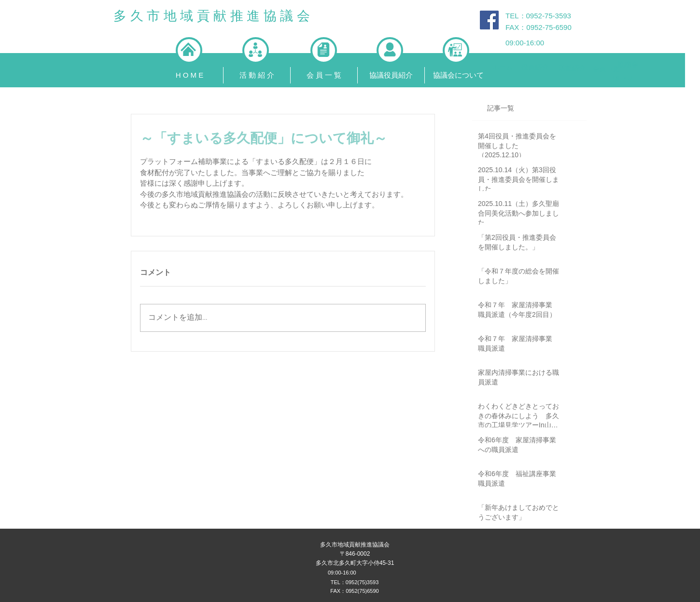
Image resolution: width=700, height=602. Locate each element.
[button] (257, 75)
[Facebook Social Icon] (489, 20)
